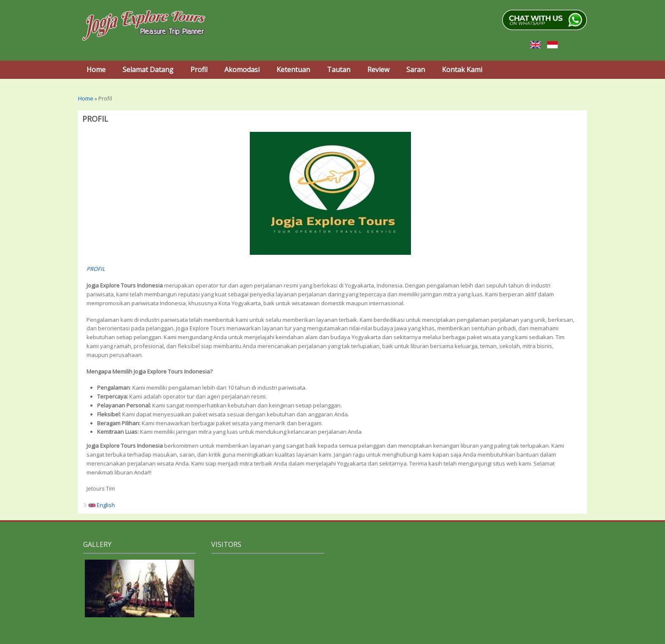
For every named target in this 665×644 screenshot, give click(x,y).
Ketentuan (293, 70)
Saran (416, 70)
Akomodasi (242, 70)
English (102, 505)
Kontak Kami (462, 70)
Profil (199, 70)
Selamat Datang (148, 70)
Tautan (339, 70)
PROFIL (96, 269)
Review (378, 70)
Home (96, 70)
